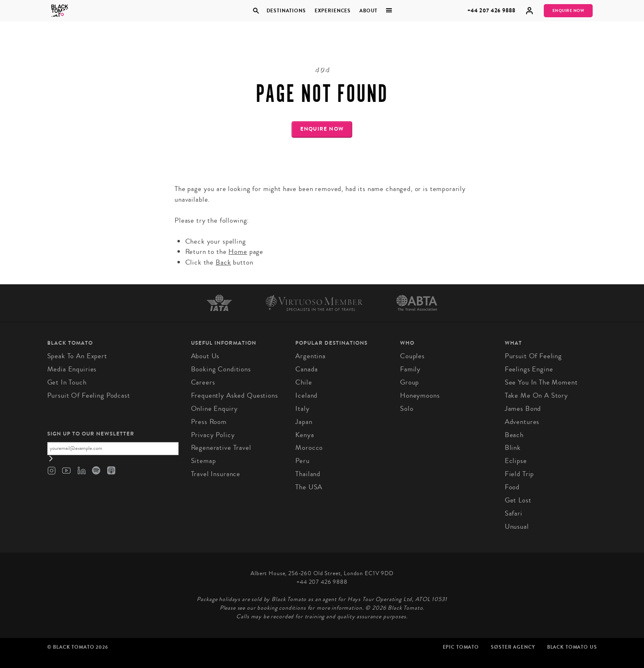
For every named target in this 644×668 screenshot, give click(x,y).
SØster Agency (513, 647)
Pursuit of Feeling (533, 356)
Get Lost (518, 500)
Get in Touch (67, 382)
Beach (514, 435)
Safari (514, 513)
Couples (412, 356)
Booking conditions (221, 369)
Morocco (309, 448)
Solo (407, 409)
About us (205, 356)
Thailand (308, 474)
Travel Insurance (216, 474)
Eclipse (516, 461)
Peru (302, 461)
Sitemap (204, 461)
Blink (513, 448)
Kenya (305, 435)
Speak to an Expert (77, 356)
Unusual (517, 526)
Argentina (310, 356)
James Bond (523, 409)
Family (410, 369)
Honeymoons (420, 395)
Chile (304, 382)
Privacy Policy (213, 435)
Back (223, 262)
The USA (309, 487)
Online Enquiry (214, 409)
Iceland (306, 395)
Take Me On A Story (536, 395)
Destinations (286, 11)
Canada (306, 369)
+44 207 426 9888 (491, 10)
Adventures (522, 422)
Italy (302, 409)
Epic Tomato (461, 647)
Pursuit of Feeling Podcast (89, 395)
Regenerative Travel (221, 448)
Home (238, 252)
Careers (203, 382)
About (368, 11)
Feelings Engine (529, 369)
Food (512, 487)
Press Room (209, 422)
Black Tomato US (572, 647)
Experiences (333, 11)
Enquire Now (568, 11)
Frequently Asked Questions (235, 395)
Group (409, 382)
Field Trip (520, 474)
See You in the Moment (541, 382)
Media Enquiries (72, 369)
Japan (304, 422)
